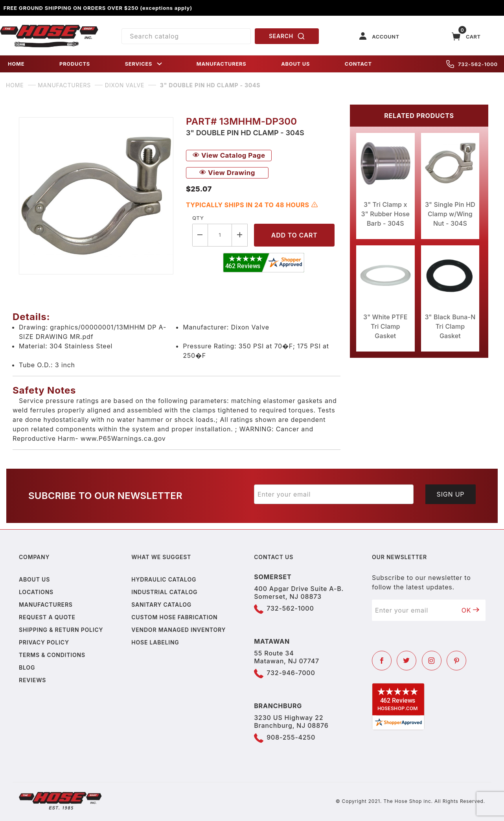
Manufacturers (46, 605)
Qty (198, 218)
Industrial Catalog (164, 592)
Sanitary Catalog (161, 605)
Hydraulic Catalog (164, 579)
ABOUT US (295, 64)
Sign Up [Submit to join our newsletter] (451, 494)
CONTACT (358, 64)
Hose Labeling (155, 642)
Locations (36, 592)
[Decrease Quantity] (200, 235)
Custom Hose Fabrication (174, 617)
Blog (27, 667)
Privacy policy (44, 642)
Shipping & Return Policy (61, 630)
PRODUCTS (75, 64)
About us (34, 579)
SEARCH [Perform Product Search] (287, 36)
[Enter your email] (334, 494)
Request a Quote (47, 617)
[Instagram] (432, 661)
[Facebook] (382, 661)
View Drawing (227, 173)
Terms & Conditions (52, 655)
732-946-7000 (291, 673)
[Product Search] (186, 36)
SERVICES (144, 64)
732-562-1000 (472, 64)
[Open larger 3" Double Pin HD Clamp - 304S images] (96, 196)
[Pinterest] (456, 661)
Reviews (32, 680)
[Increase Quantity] (240, 235)
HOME (16, 64)
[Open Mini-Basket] (466, 36)
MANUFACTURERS (222, 64)
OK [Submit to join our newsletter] (471, 610)
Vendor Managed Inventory (178, 630)
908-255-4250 (291, 737)
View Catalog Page (229, 155)
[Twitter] (407, 661)
